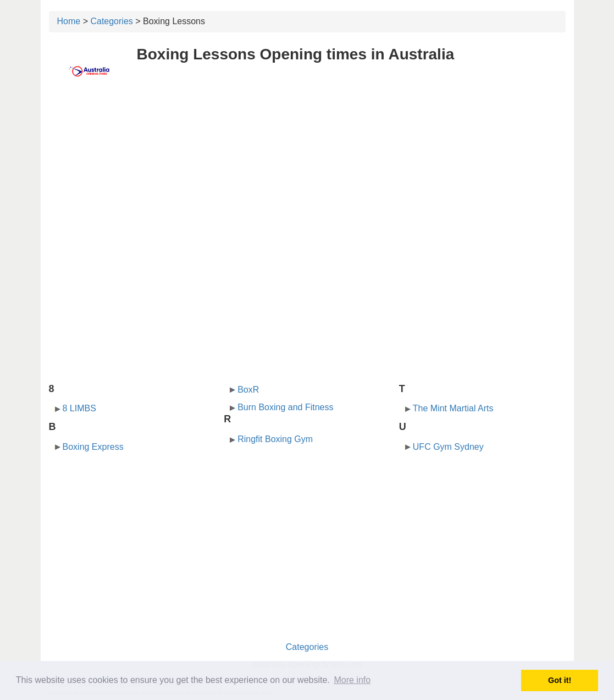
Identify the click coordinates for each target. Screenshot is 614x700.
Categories (111, 21)
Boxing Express (93, 447)
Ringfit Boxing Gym (275, 439)
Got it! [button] (560, 680)
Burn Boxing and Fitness (285, 407)
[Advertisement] (307, 174)
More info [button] (352, 680)
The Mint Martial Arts (453, 408)
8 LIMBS (79, 408)
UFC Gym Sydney (448, 447)
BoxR (248, 390)
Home (69, 21)
